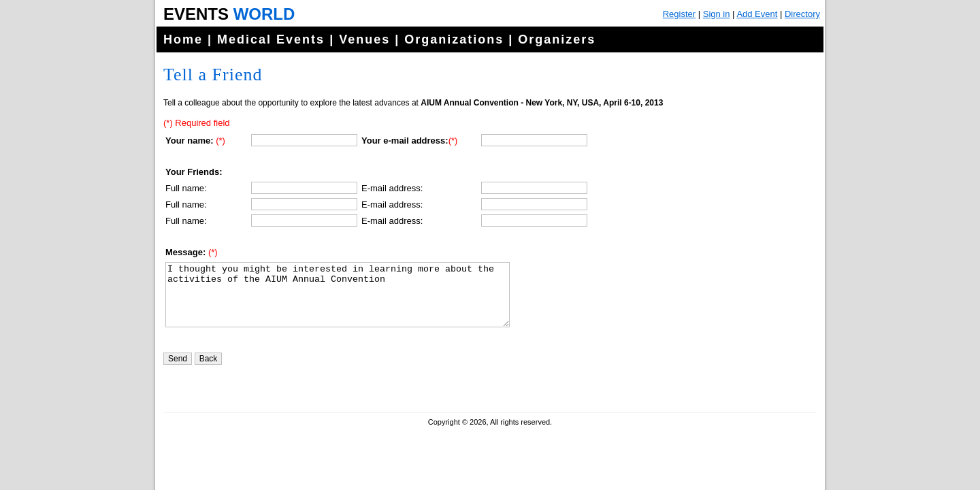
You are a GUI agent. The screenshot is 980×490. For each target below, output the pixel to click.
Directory (802, 14)
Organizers (557, 39)
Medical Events (271, 39)
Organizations (454, 39)
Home (183, 39)
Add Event (757, 14)
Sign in (717, 14)
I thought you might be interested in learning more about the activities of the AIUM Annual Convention (338, 301)
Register (679, 14)
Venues (364, 39)
